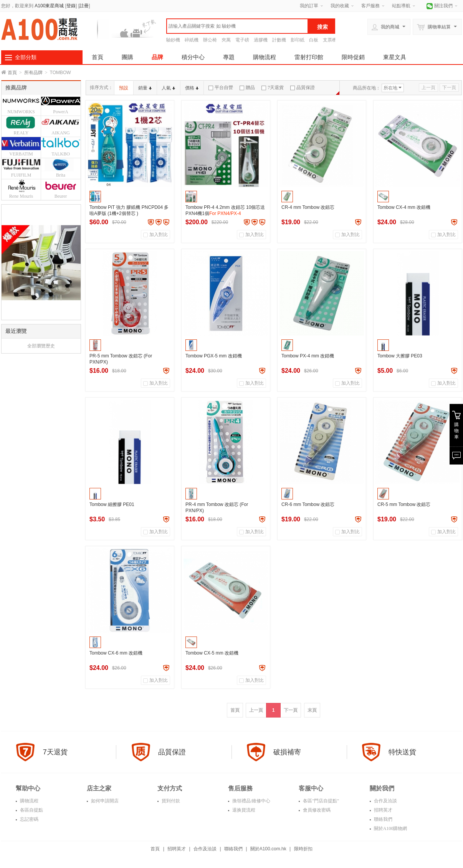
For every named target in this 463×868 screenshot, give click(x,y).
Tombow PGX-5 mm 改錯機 (214, 356)
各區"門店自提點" (320, 801)
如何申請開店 (104, 801)
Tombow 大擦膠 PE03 (400, 356)
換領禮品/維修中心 (251, 801)
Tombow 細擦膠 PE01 (112, 504)
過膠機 (261, 40)
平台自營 (221, 88)
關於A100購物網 (390, 828)
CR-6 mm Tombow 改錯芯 (308, 504)
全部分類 (26, 57)
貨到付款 (170, 801)
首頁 (98, 57)
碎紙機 (192, 40)
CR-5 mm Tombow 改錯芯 (404, 504)
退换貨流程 (243, 810)
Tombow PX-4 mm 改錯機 (308, 356)
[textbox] (237, 26)
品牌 (157, 57)
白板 (314, 40)
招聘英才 (383, 810)
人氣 (168, 88)
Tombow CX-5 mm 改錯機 (212, 653)
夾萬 (226, 40)
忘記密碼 (29, 819)
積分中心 (193, 57)
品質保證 (303, 88)
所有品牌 (33, 73)
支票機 (330, 40)
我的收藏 (340, 6)
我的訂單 (309, 6)
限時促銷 (353, 57)
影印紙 (298, 40)
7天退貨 (273, 88)
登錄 (71, 6)
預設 (124, 88)
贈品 (247, 88)
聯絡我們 (383, 819)
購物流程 (265, 57)
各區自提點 (31, 810)
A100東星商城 (49, 6)
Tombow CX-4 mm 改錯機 (404, 207)
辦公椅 (210, 40)
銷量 (145, 88)
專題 (229, 57)
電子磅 (242, 40)
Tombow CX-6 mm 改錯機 (116, 653)
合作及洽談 (385, 801)
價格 (192, 88)
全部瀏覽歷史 (41, 346)
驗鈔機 (173, 40)
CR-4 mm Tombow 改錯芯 (308, 207)
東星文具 (395, 57)
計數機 (279, 40)
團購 (127, 57)
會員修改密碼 (316, 810)
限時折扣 (303, 849)
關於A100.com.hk (268, 849)
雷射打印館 (309, 57)
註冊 (84, 6)
